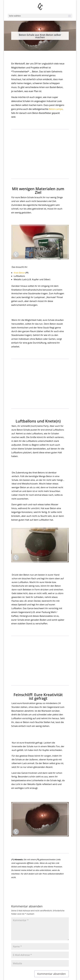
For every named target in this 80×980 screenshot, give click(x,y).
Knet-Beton (20, 276)
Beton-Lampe (56, 109)
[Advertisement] (40, 155)
